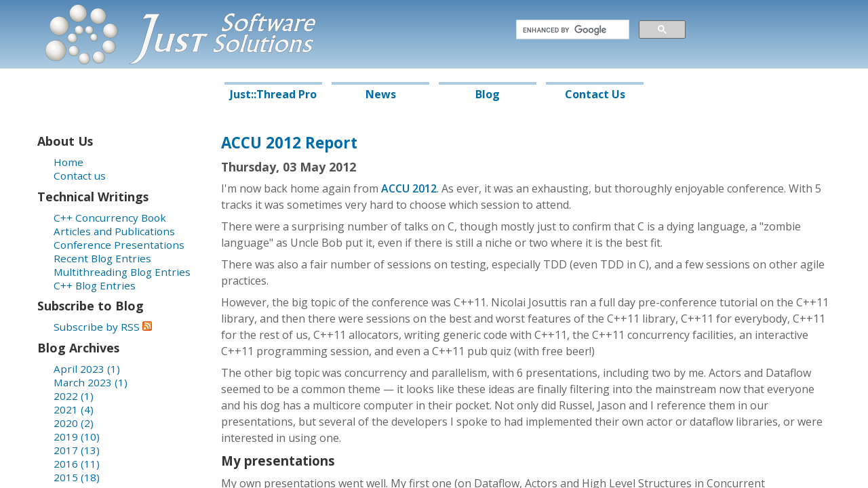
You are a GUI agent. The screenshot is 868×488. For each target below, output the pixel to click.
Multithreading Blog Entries (122, 272)
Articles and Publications (114, 231)
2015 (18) (77, 477)
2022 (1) (74, 396)
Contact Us (595, 94)
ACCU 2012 (409, 188)
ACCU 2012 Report (289, 143)
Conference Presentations (119, 245)
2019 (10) (77, 436)
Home (68, 162)
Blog (488, 94)
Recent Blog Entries (102, 258)
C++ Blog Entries (95, 285)
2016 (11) (77, 464)
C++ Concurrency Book (110, 218)
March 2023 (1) (91, 382)
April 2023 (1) (87, 369)
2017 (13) (77, 450)
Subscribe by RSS (103, 327)
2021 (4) (74, 409)
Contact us (80, 176)
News (381, 94)
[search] (571, 30)
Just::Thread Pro (273, 94)
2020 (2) (74, 423)
